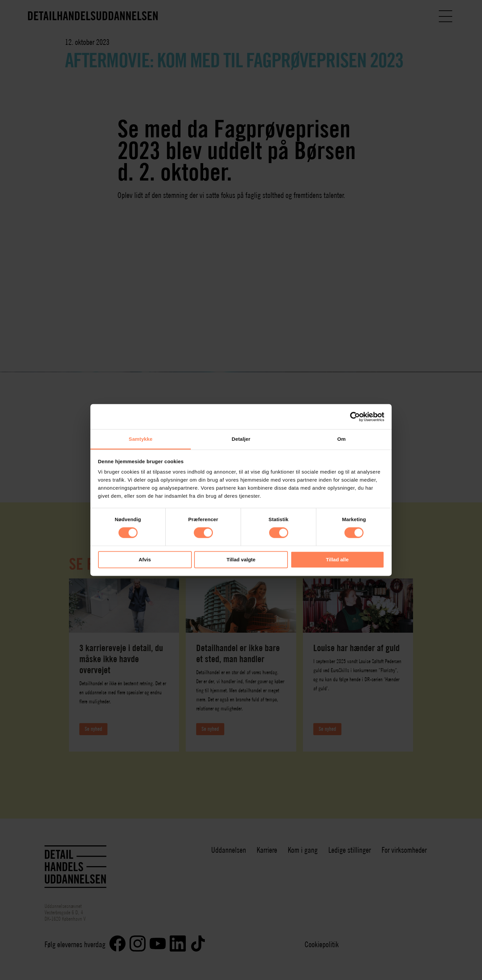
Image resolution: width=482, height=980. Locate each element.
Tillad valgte (241, 559)
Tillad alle (337, 559)
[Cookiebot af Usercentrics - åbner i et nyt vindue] (355, 417)
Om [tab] (341, 439)
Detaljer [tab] (241, 439)
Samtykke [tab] (141, 439)
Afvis (145, 559)
